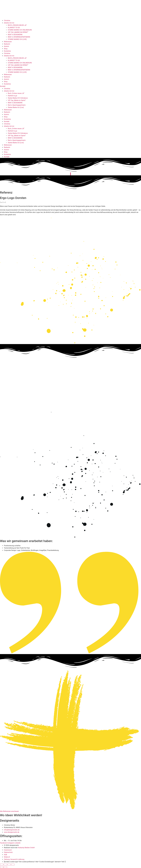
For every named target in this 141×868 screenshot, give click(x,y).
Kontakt (7, 121)
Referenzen (8, 42)
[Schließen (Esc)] (13, 865)
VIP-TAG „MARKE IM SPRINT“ (18, 32)
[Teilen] (9, 865)
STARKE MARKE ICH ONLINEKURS (20, 30)
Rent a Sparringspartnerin (17, 105)
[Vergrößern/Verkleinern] (2, 865)
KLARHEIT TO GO (14, 28)
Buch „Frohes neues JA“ (16, 93)
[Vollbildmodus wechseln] (5, 865)
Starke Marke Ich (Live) (16, 107)
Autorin (6, 46)
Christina (7, 21)
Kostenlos (7, 51)
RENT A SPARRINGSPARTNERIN (19, 37)
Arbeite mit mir (9, 23)
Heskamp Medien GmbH (26, 848)
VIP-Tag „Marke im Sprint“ (17, 100)
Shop (6, 49)
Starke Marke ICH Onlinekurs (18, 98)
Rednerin (7, 44)
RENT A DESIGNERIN (15, 35)
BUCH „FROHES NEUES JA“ (17, 25)
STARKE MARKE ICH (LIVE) (17, 39)
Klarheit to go (12, 96)
